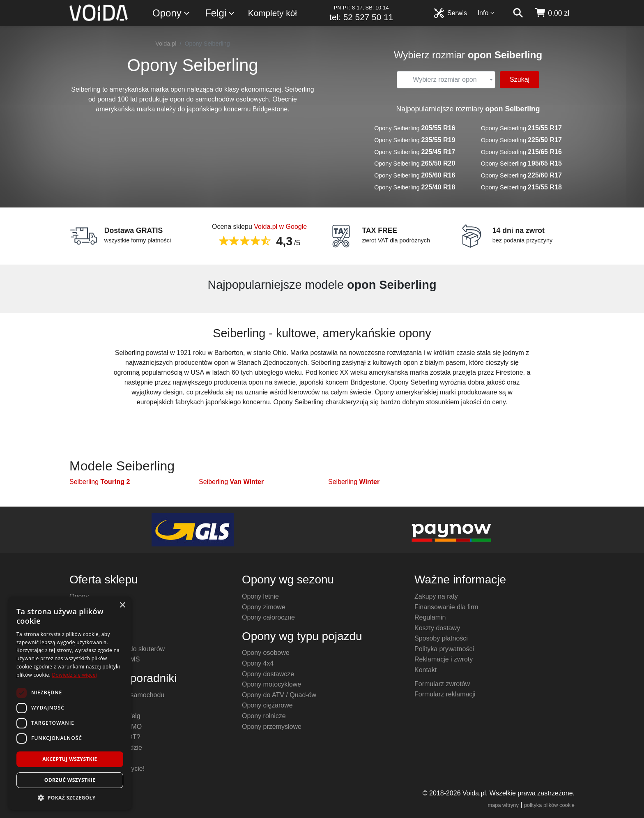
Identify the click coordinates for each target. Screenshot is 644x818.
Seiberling (100, 482)
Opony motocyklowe (271, 684)
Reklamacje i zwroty (444, 659)
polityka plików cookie (549, 805)
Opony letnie (260, 596)
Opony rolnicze (264, 716)
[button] (70, 797)
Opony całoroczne (268, 617)
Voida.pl (166, 44)
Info (486, 13)
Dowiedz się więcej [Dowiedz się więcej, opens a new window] (74, 675)
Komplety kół (273, 13)
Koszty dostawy (437, 628)
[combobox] (446, 80)
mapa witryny (503, 805)
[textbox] (445, 80)
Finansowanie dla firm (446, 607)
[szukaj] (518, 13)
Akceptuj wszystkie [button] (70, 759)
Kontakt (425, 670)
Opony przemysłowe (272, 727)
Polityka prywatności (444, 649)
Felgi (220, 13)
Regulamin (430, 617)
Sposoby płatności (441, 638)
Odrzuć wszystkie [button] (70, 780)
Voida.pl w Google (280, 227)
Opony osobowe (266, 653)
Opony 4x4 (258, 663)
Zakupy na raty (436, 596)
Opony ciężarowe (267, 705)
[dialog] (70, 703)
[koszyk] (552, 13)
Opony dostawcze (268, 674)
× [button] (122, 605)
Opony (171, 13)
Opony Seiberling (415, 128)
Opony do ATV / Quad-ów (279, 695)
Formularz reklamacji (445, 694)
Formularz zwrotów (442, 684)
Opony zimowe (264, 607)
